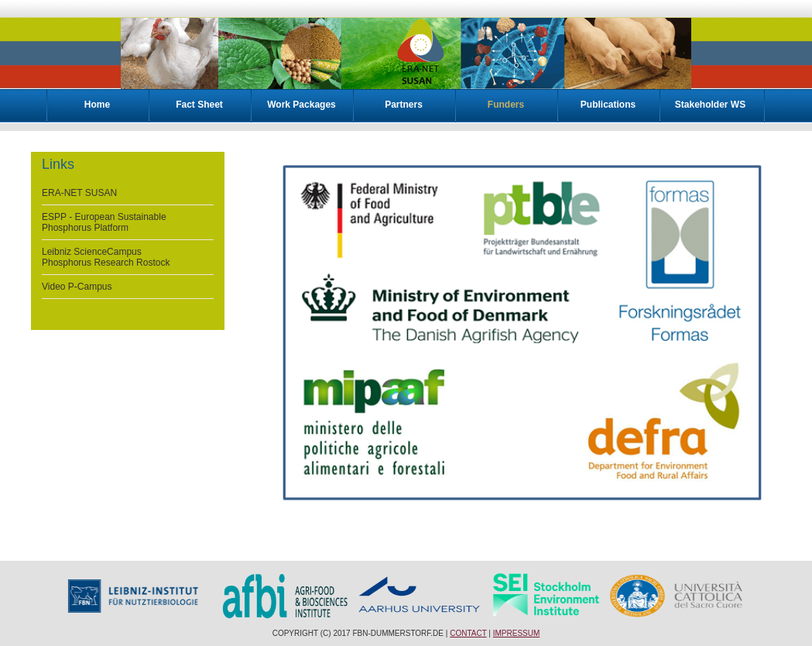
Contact (468, 633)
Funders (506, 105)
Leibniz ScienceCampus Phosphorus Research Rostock (106, 257)
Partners (404, 105)
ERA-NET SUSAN (79, 193)
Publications (608, 105)
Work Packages (302, 105)
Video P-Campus (77, 287)
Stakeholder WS (710, 105)
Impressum (517, 633)
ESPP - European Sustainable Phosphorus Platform (104, 222)
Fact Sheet (199, 105)
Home (97, 105)
